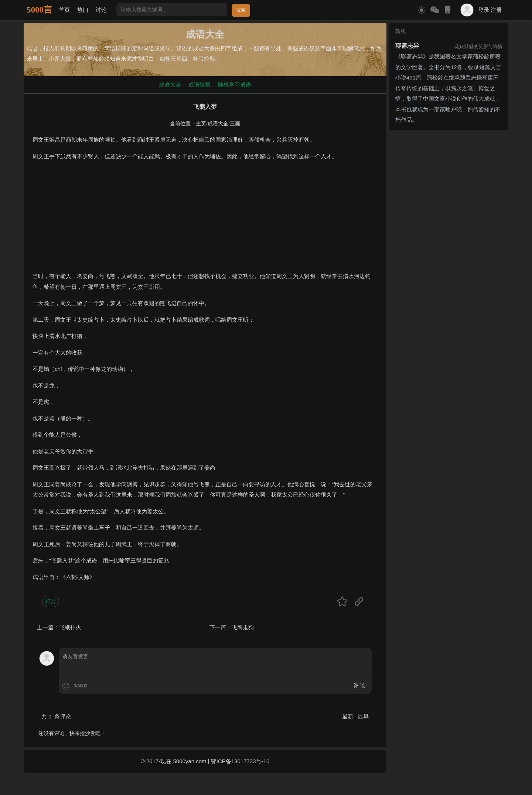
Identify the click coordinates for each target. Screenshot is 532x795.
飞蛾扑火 (70, 627)
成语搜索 (199, 84)
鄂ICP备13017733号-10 (240, 761)
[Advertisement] (205, 219)
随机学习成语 (235, 84)
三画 (235, 124)
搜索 (241, 10)
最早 (363, 716)
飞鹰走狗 (243, 627)
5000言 (39, 10)
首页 (64, 10)
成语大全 (170, 84)
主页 (201, 124)
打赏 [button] (51, 601)
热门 (83, 10)
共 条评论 (56, 716)
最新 (348, 716)
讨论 (101, 10)
